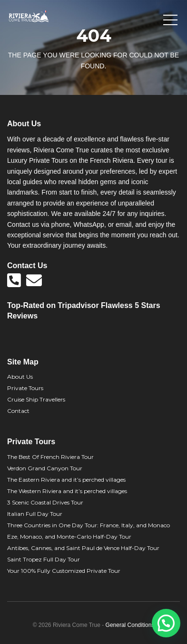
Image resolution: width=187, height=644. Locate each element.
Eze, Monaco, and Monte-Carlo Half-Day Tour (69, 537)
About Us (20, 377)
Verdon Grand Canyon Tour (45, 468)
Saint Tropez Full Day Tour (44, 559)
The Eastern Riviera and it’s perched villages (66, 480)
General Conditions (130, 625)
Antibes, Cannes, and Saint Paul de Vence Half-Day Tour (83, 548)
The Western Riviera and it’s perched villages (67, 491)
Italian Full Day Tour (35, 514)
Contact (18, 411)
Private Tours (25, 388)
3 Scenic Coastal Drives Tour (45, 502)
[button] (166, 623)
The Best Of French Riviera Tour (50, 457)
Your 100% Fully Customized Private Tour (64, 571)
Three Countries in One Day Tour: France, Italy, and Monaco (89, 525)
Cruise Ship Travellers (36, 399)
